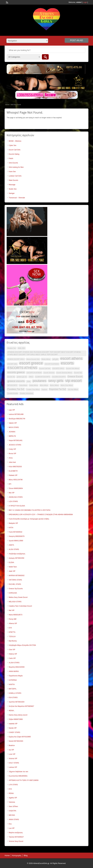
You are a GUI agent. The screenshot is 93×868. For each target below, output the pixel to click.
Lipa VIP (12, 410)
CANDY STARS (14, 732)
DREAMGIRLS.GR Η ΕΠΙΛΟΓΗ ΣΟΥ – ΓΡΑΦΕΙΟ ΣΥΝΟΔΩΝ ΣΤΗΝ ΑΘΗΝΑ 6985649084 (41, 515)
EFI (10, 484)
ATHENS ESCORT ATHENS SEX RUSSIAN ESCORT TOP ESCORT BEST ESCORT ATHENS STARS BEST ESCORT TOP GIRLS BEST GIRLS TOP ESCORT (44, 353)
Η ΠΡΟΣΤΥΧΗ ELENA (17, 506)
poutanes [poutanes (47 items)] (39, 381)
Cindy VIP (12, 449)
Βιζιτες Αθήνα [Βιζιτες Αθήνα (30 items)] (54, 385)
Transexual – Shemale (17, 198)
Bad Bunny (13, 641)
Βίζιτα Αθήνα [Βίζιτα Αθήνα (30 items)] (44, 385)
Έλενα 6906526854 (16, 488)
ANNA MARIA (14, 671)
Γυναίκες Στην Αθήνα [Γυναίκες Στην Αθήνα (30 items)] (33, 389)
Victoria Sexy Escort (16, 841)
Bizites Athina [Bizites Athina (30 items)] (46, 359)
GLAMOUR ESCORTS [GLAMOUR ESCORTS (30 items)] (43, 377)
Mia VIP (12, 493)
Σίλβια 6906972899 (16, 719)
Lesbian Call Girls (15, 176)
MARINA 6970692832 (17, 576)
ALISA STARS (14, 549)
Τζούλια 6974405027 (16, 837)
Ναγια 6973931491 (16, 440)
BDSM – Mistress (15, 141)
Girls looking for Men (16, 167)
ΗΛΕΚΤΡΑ (12, 811)
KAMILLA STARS (15, 693)
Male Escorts (13, 180)
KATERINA (13, 680)
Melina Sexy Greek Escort (18, 597)
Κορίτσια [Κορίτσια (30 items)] (44, 389)
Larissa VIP (13, 767)
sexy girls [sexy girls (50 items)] (56, 381)
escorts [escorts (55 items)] (67, 363)
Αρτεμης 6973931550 (16, 558)
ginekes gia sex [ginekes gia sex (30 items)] (22, 377)
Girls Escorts (13, 163)
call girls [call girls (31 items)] (55, 359)
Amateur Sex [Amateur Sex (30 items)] (12, 348)
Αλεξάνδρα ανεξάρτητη (17, 554)
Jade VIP (12, 571)
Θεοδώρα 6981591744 (17, 419)
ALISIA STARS (14, 663)
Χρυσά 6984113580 (16, 541)
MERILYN (12, 436)
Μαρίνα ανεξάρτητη (16, 833)
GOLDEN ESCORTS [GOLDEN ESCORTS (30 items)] (59, 377)
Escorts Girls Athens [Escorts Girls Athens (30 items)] (73, 368)
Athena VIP (13, 623)
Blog (26, 855)
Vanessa (12, 802)
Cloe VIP (12, 650)
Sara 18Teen (13, 806)
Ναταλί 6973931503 (16, 741)
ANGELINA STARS (16, 497)
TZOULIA (12, 637)
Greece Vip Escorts (16, 589)
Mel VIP (12, 610)
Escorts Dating (14, 154)
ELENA (11, 562)
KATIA (11, 528)
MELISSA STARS (15, 602)
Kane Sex (12, 172)
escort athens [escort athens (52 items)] (71, 359)
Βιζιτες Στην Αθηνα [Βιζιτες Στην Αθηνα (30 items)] (67, 385)
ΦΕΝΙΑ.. (12, 711)
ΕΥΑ (10, 789)
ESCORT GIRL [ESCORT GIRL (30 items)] (12, 364)
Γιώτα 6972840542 (15, 532)
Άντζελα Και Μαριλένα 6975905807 (21, 706)
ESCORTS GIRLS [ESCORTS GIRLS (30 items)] (58, 368)
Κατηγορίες (17, 855)
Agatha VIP (13, 798)
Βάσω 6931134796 (16, 480)
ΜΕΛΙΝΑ (12, 815)
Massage (12, 185)
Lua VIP (12, 828)
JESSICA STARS (15, 445)
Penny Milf (12, 619)
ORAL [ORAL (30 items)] (29, 381)
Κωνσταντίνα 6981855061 (18, 776)
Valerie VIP (13, 423)
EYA (10, 628)
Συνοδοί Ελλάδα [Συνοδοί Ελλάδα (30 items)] (13, 393)
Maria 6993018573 (15, 615)
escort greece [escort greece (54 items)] (31, 363)
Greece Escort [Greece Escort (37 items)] (75, 377)
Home (7, 105)
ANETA (11, 545)
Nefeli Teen (13, 567)
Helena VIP (13, 654)
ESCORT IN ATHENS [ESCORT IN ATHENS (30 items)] (52, 364)
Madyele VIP (13, 523)
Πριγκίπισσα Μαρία (16, 676)
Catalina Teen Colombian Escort (20, 606)
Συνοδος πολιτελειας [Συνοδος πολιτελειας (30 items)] (27, 393)
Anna (11, 458)
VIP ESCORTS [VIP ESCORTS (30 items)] (12, 385)
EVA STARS (13, 698)
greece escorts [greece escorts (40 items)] (16, 381)
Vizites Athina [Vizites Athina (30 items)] (34, 385)
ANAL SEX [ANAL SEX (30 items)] (21, 348)
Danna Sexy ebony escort (18, 715)
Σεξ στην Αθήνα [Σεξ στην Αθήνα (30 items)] (73, 389)
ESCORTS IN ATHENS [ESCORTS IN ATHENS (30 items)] (34, 373)
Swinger (12, 193)
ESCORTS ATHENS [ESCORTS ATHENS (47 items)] (22, 368)
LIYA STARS (13, 785)
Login (85, 2)
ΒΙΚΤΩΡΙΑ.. (13, 689)
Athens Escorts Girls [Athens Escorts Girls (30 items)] (33, 359)
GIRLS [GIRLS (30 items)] (31, 377)
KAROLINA (13, 593)
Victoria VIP (13, 759)
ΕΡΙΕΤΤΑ (12, 632)
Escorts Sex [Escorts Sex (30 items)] (78, 373)
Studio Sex (13, 189)
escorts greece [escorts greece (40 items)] (16, 372)
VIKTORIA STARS (15, 580)
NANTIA (12, 684)
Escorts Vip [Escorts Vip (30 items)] (11, 377)
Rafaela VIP (13, 475)
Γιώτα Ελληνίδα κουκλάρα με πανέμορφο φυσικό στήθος (29, 519)
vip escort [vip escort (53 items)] (73, 381)
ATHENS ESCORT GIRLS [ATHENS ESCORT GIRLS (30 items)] (16, 359)
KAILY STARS (14, 763)
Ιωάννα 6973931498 (16, 414)
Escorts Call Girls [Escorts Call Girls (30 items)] (45, 368)
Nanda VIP (13, 728)
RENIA (11, 793)
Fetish (11, 158)
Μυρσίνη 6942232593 (17, 667)
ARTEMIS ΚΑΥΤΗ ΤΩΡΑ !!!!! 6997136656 (24, 780)
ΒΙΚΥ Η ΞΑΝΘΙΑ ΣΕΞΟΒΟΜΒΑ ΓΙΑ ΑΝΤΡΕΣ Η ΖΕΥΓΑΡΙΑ (30, 510)
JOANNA (12, 432)
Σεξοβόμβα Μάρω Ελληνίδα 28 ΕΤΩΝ (22, 645)
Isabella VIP (13, 724)
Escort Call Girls (15, 150)
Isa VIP (11, 750)
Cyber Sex (12, 145)
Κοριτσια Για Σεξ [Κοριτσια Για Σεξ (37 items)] (58, 389)
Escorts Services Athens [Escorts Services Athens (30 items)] (64, 373)
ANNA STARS (14, 820)
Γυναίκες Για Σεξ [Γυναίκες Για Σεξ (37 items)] (16, 389)
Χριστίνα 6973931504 (16, 702)
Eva (10, 824)
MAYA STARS (14, 427)
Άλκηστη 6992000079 (17, 536)
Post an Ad (77, 40)
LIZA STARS (13, 501)
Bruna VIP (12, 454)
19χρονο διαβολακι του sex (18, 772)
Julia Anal (12, 462)
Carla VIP (12, 658)
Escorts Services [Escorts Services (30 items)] (49, 373)
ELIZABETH (13, 471)
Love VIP (12, 754)
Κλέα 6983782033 (15, 467)
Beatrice (12, 745)
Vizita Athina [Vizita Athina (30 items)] (23, 385)
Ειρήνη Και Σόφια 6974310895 (20, 737)
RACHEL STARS (15, 584)
